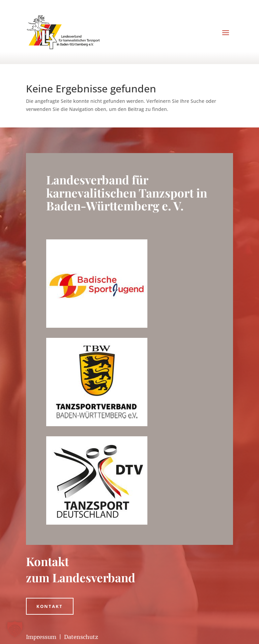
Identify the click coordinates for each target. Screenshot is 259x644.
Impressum (41, 637)
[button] (15, 629)
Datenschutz (81, 637)
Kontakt (50, 606)
